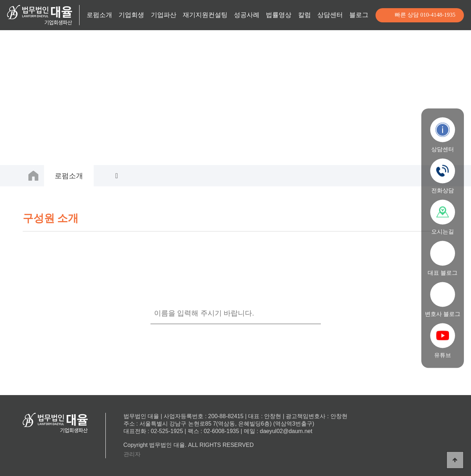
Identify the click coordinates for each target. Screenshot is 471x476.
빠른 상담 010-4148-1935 (425, 15)
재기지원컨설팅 (205, 15)
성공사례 (247, 15)
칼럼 (305, 15)
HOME (33, 176)
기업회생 (131, 15)
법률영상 (279, 15)
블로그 (359, 15)
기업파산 (164, 15)
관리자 (132, 454)
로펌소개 (99, 15)
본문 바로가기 (0, 0)
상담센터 (330, 15)
